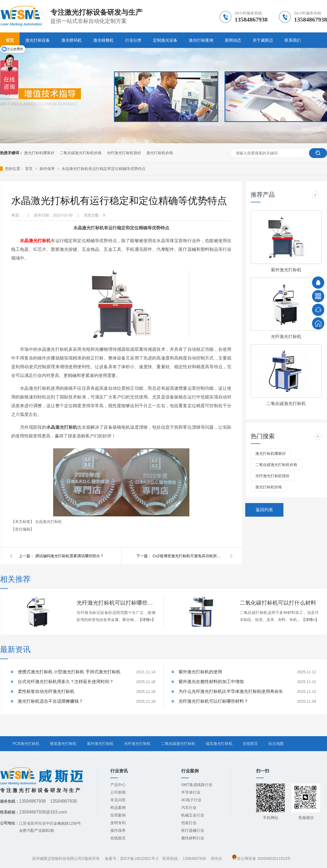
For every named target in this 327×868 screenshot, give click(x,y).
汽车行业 (189, 808)
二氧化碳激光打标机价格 (81, 153)
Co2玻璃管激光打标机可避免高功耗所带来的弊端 (188, 556)
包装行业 (189, 823)
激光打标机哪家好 (39, 153)
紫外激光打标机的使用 (200, 672)
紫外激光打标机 (286, 270)
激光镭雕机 (103, 40)
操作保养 (48, 169)
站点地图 (276, 744)
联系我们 (293, 40)
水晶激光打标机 (35, 241)
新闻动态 (233, 40)
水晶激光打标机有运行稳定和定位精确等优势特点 (104, 169)
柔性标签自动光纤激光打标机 (46, 691)
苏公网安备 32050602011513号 (261, 858)
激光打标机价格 (160, 153)
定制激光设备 (165, 40)
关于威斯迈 (263, 40)
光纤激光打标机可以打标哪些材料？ (116, 603)
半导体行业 (191, 792)
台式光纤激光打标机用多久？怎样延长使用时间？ (66, 682)
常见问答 (118, 800)
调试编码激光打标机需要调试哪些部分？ (69, 556)
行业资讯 (119, 771)
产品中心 (118, 785)
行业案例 (190, 771)
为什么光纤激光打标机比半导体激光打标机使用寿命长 (231, 691)
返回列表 (264, 510)
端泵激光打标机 (219, 744)
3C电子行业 (191, 800)
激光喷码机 (72, 40)
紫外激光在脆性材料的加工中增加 (211, 682)
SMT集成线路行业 (197, 785)
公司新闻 (118, 792)
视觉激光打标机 (63, 744)
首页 (29, 169)
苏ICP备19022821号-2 (139, 858)
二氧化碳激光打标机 (286, 403)
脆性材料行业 (193, 838)
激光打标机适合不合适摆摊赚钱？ (50, 701)
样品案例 (118, 808)
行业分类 (133, 40)
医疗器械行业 (193, 830)
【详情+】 (147, 620)
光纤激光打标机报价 (124, 153)
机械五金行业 (193, 815)
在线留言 (250, 744)
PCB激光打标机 (26, 744)
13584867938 (194, 858)
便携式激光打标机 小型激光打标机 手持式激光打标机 (69, 672)
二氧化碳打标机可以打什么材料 (278, 603)
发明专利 (118, 823)
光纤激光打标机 (286, 336)
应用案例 (118, 815)
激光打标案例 (201, 40)
